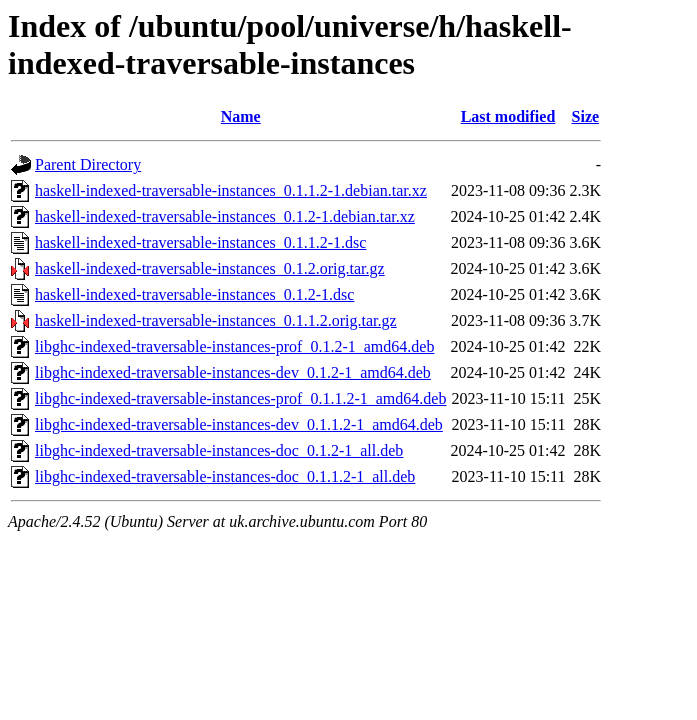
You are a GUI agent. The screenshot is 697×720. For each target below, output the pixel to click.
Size (586, 116)
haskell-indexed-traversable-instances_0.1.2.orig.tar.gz (210, 268)
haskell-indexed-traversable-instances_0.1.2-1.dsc (194, 294)
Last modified (508, 116)
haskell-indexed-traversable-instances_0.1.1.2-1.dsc (200, 242)
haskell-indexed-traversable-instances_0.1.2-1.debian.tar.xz (225, 216)
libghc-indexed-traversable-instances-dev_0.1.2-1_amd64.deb (233, 372)
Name (241, 116)
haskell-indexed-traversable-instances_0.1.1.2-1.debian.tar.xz (231, 190)
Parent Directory (88, 164)
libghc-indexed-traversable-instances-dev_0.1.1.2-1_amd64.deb (239, 424)
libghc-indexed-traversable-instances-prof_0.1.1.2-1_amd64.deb (240, 398)
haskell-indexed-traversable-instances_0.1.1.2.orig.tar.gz (216, 320)
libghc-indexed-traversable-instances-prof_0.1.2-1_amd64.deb (234, 346)
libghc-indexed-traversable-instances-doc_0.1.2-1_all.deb (219, 450)
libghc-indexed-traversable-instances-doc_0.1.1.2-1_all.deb (225, 476)
